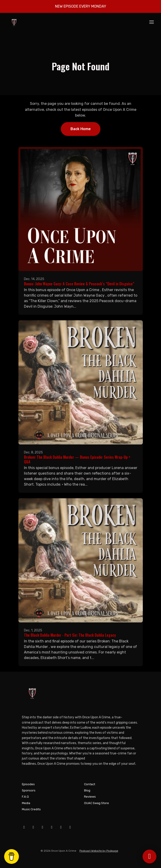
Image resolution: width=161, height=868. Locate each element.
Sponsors (29, 790)
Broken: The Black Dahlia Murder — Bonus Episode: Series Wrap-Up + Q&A (77, 460)
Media (26, 803)
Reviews (90, 797)
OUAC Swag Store (97, 803)
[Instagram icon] (43, 827)
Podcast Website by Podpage (99, 851)
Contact (90, 784)
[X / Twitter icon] (52, 827)
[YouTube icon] (33, 827)
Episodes (28, 784)
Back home (81, 129)
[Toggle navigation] (152, 22)
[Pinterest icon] (70, 827)
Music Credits (31, 809)
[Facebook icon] (24, 827)
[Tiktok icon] (61, 827)
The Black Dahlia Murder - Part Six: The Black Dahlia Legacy (70, 635)
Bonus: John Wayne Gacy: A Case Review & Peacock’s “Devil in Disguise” (79, 284)
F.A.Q (25, 797)
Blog (87, 790)
